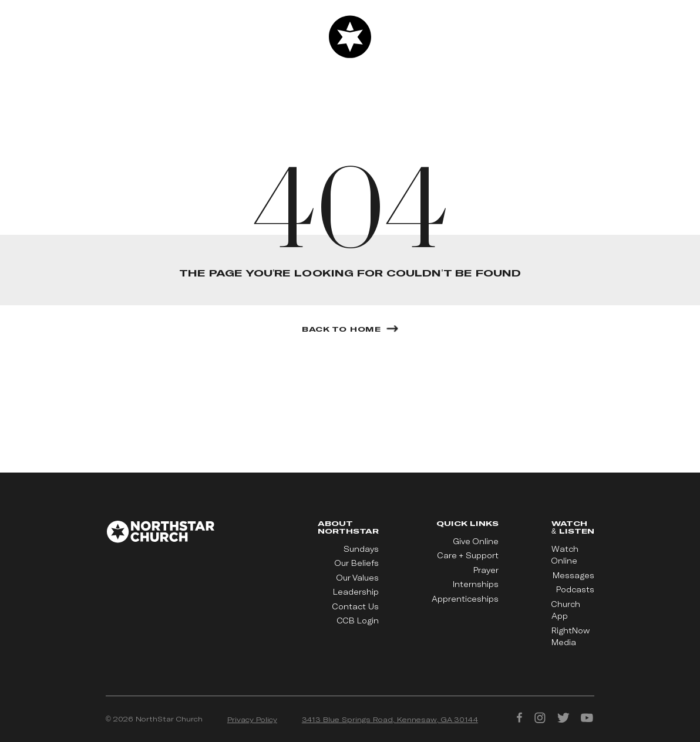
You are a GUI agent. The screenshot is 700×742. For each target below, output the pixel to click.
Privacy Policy (252, 719)
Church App (566, 610)
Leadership (356, 592)
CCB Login (358, 620)
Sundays (361, 549)
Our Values (358, 578)
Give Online (476, 541)
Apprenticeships (465, 599)
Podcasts (575, 589)
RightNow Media (571, 636)
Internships (476, 584)
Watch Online (565, 555)
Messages (573, 575)
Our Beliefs (357, 563)
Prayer (486, 570)
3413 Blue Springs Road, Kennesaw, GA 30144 (390, 719)
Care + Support (468, 555)
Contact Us (356, 606)
